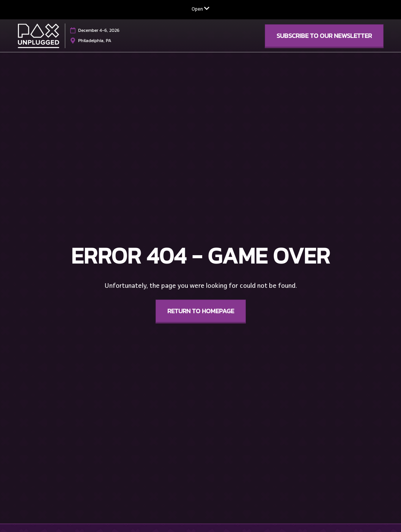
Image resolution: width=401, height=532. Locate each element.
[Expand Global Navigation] (200, 9)
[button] (324, 36)
